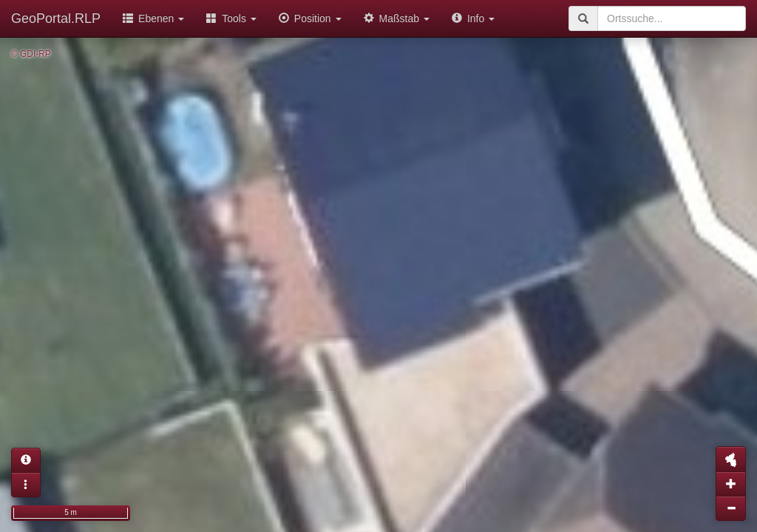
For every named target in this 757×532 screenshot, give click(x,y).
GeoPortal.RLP (56, 18)
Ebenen (153, 18)
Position (310, 18)
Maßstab (397, 18)
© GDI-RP (31, 54)
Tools (231, 18)
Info (473, 18)
